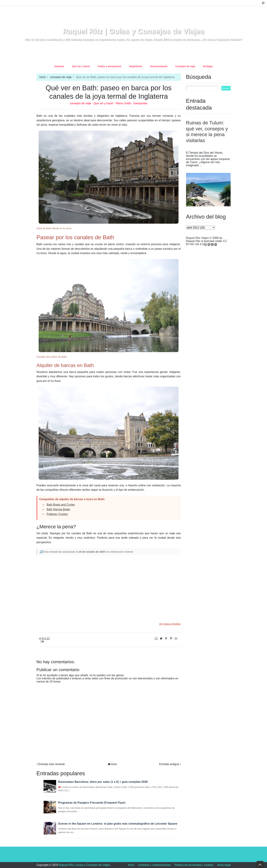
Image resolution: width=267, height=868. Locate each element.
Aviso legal (224, 865)
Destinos (59, 66)
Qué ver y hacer (81, 66)
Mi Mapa (208, 66)
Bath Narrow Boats (58, 509)
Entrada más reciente (52, 764)
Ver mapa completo (170, 624)
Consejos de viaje (185, 66)
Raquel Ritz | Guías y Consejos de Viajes (133, 31)
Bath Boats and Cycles (61, 505)
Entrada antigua (169, 764)
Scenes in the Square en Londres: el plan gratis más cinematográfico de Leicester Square (118, 824)
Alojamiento (136, 66)
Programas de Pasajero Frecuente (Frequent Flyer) (92, 803)
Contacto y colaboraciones (154, 865)
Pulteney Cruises (57, 514)
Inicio (43, 77)
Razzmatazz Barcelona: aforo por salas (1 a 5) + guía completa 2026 (103, 782)
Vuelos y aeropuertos (110, 66)
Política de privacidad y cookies (194, 865)
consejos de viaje (61, 77)
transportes (140, 103)
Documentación (159, 66)
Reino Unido (124, 103)
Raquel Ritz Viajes (197, 238)
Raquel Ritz (193, 241)
